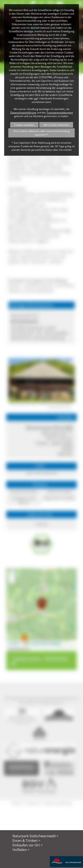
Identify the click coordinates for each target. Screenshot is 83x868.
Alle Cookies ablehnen (56, 125)
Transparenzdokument (60, 113)
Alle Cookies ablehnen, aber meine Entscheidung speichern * (42, 133)
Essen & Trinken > (26, 841)
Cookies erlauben (24, 125)
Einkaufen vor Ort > (27, 845)
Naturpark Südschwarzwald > (35, 836)
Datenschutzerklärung (23, 113)
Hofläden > (21, 850)
